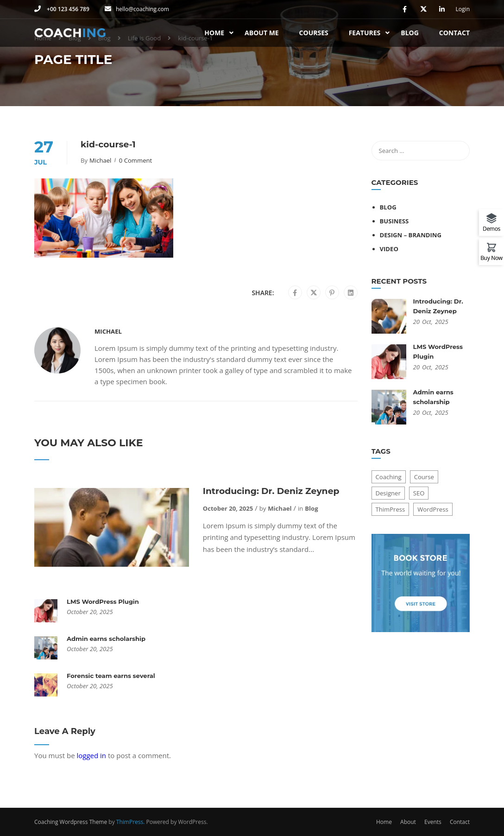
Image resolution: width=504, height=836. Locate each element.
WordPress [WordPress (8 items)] (433, 509)
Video (389, 249)
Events (433, 822)
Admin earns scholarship (106, 639)
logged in (91, 755)
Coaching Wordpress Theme (71, 822)
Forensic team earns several (111, 676)
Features (365, 33)
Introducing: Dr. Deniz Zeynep (271, 491)
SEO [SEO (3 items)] (419, 493)
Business (394, 221)
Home (214, 33)
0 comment (135, 160)
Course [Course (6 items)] (424, 477)
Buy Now (491, 257)
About (408, 822)
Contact (454, 33)
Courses (314, 33)
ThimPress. (131, 822)
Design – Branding (411, 235)
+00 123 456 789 (67, 9)
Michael (100, 160)
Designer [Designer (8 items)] (388, 493)
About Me (262, 33)
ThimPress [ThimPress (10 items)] (391, 509)
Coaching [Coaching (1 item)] (389, 477)
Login (463, 9)
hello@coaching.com (142, 9)
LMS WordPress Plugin (103, 602)
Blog (410, 33)
